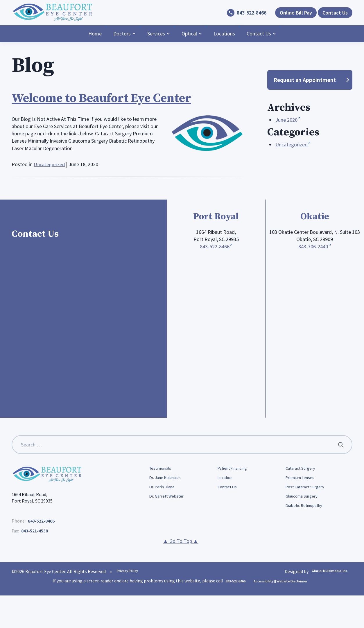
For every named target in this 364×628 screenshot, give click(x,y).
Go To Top (181, 541)
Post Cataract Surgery (307, 489)
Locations (224, 34)
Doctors (122, 34)
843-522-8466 (252, 13)
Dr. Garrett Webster (169, 499)
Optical (189, 34)
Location (226, 479)
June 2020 (286, 120)
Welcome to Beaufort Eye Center (113, 98)
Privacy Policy (131, 571)
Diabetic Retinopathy (307, 509)
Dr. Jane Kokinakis (167, 479)
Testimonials (163, 469)
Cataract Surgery (302, 469)
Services (156, 34)
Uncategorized (50, 164)
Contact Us (259, 34)
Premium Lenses (302, 479)
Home (95, 34)
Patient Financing (235, 469)
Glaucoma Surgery (304, 499)
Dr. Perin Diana (164, 489)
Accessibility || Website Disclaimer (284, 581)
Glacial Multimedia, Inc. (325, 571)
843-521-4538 (35, 531)
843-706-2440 (313, 246)
